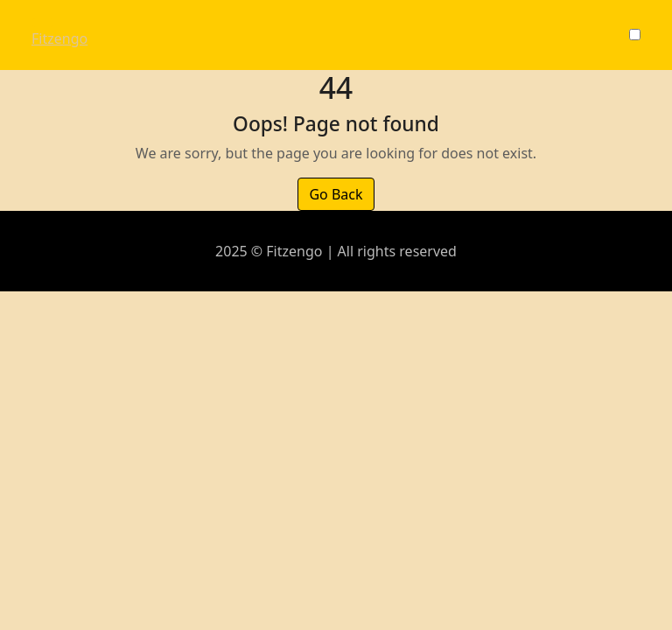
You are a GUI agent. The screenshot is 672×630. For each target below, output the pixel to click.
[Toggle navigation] (43, 23)
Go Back (336, 194)
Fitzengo (59, 38)
